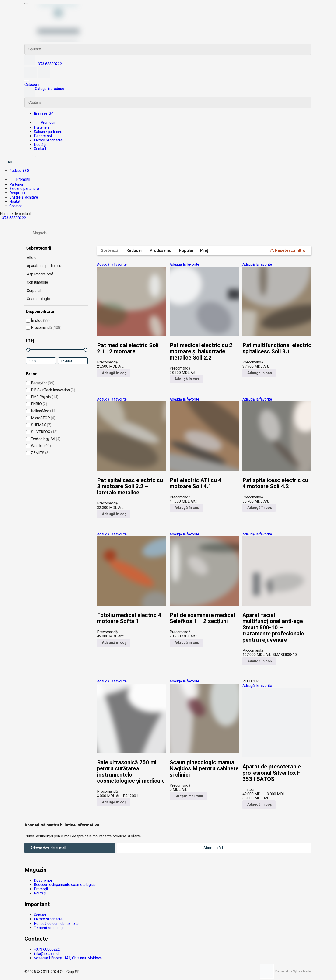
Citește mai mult (188, 796)
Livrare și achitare (48, 140)
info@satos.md (46, 954)
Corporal (34, 291)
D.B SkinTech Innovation (51, 390)
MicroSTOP (41, 418)
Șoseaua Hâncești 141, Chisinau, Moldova (68, 958)
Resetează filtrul (288, 250)
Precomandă (44, 327)
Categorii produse (44, 92)
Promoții (44, 122)
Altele (32, 258)
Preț (204, 250)
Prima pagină (27, 232)
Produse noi (161, 250)
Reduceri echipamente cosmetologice (65, 885)
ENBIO (37, 404)
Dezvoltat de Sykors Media (286, 971)
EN (41, 157)
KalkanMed (41, 411)
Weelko (38, 446)
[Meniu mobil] (26, 3)
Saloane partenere (49, 132)
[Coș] (44, 76)
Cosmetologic (38, 299)
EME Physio (42, 397)
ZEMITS (38, 453)
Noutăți (40, 145)
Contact (40, 149)
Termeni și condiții (49, 928)
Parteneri (41, 127)
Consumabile (37, 282)
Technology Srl (43, 439)
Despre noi (43, 136)
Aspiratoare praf (40, 274)
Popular (186, 250)
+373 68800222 (49, 64)
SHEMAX (39, 425)
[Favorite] (31, 76)
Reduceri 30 (44, 114)
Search (306, 49)
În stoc (38, 320)
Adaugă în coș (114, 373)
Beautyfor (40, 383)
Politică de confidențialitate (56, 923)
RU (28, 157)
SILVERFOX (42, 432)
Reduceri (135, 250)
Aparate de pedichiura (45, 266)
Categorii (32, 85)
